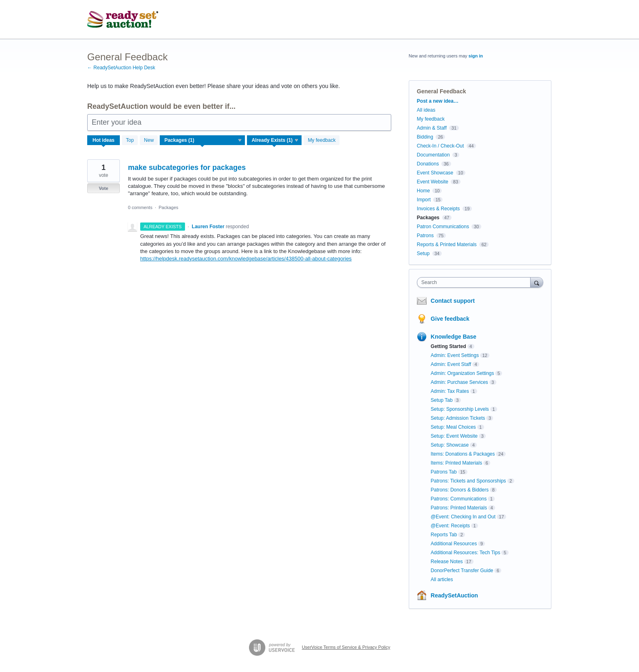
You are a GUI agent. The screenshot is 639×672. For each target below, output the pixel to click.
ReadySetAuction (454, 595)
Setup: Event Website (454, 436)
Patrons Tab (444, 472)
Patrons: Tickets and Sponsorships (468, 481)
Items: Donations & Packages (463, 454)
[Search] (537, 282)
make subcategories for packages (187, 167)
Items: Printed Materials (456, 463)
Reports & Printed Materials (447, 245)
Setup (423, 253)
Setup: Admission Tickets (458, 418)
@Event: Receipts (450, 526)
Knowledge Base (454, 337)
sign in (476, 56)
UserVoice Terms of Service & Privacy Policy (346, 647)
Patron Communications (443, 227)
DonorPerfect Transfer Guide (462, 571)
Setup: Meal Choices (453, 427)
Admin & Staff (432, 128)
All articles (442, 579)
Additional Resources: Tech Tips (466, 553)
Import (424, 200)
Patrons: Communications (459, 499)
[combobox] (476, 282)
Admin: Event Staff (451, 364)
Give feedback (450, 319)
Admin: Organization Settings (462, 373)
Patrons (425, 236)
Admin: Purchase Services (459, 382)
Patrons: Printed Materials (459, 508)
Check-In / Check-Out (440, 146)
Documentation (433, 155)
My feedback (322, 140)
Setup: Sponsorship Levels (460, 409)
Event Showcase (435, 173)
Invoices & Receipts (438, 209)
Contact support (453, 301)
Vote (103, 188)
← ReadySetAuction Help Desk (121, 68)
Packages (168, 207)
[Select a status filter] (275, 141)
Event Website (433, 182)
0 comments (140, 207)
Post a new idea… (438, 101)
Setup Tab (442, 400)
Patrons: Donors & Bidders (460, 490)
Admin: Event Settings (455, 355)
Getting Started (448, 346)
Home (423, 191)
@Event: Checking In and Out (463, 517)
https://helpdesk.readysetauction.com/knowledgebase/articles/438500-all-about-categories (246, 259)
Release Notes (447, 562)
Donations (428, 164)
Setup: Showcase (450, 445)
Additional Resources (454, 544)
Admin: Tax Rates (450, 391)
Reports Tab (444, 535)
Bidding (425, 137)
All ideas (426, 110)
